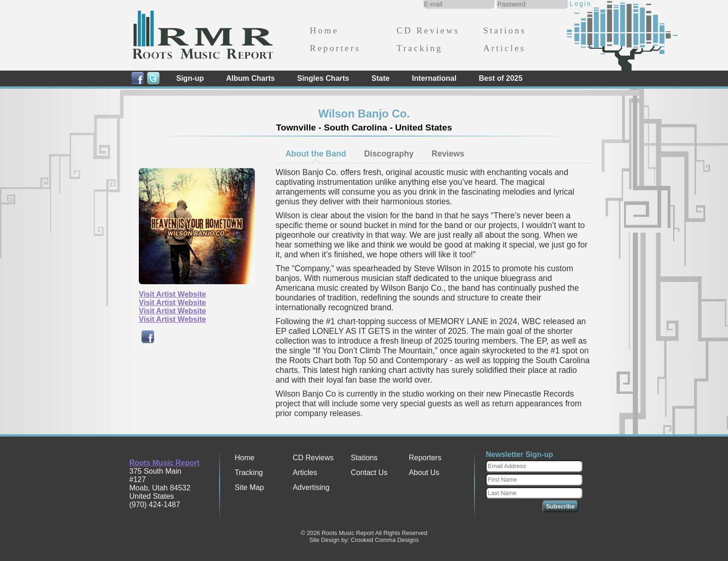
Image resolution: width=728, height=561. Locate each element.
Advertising (311, 487)
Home (324, 30)
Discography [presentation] (389, 154)
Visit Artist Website (172, 294)
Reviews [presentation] (448, 154)
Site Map (249, 487)
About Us (424, 473)
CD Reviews (428, 30)
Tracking (419, 48)
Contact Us (369, 473)
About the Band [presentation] (316, 154)
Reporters (335, 48)
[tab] (316, 154)
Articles (504, 48)
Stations (505, 30)
